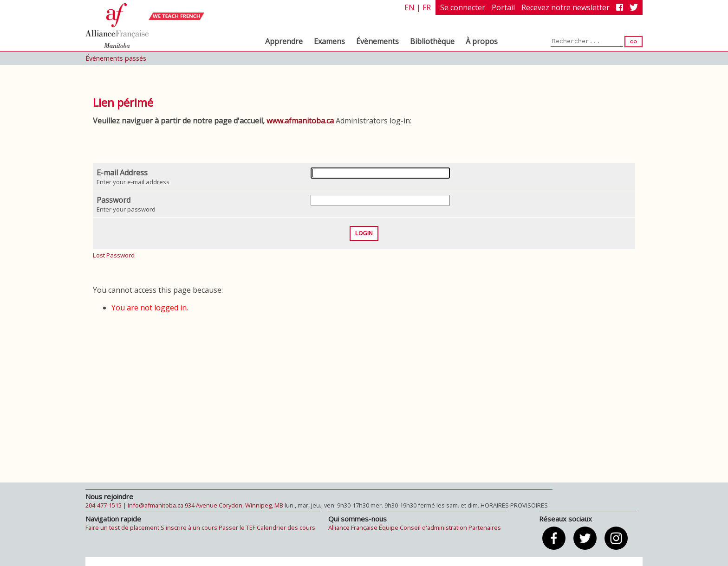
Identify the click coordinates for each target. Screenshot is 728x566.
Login (364, 233)
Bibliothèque (432, 41)
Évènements (377, 41)
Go (634, 42)
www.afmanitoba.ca (300, 121)
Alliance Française (353, 527)
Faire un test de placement (122, 527)
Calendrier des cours (286, 527)
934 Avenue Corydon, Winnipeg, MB (234, 505)
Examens (329, 41)
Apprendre (284, 41)
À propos (482, 41)
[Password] (380, 200)
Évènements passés (116, 58)
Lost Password (114, 255)
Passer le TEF (237, 527)
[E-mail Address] (380, 173)
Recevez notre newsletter (565, 7)
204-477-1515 (104, 505)
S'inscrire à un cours (189, 527)
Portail (503, 7)
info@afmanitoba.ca (156, 505)
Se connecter (463, 7)
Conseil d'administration (433, 527)
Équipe (389, 527)
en (409, 7)
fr (427, 7)
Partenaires (485, 527)
